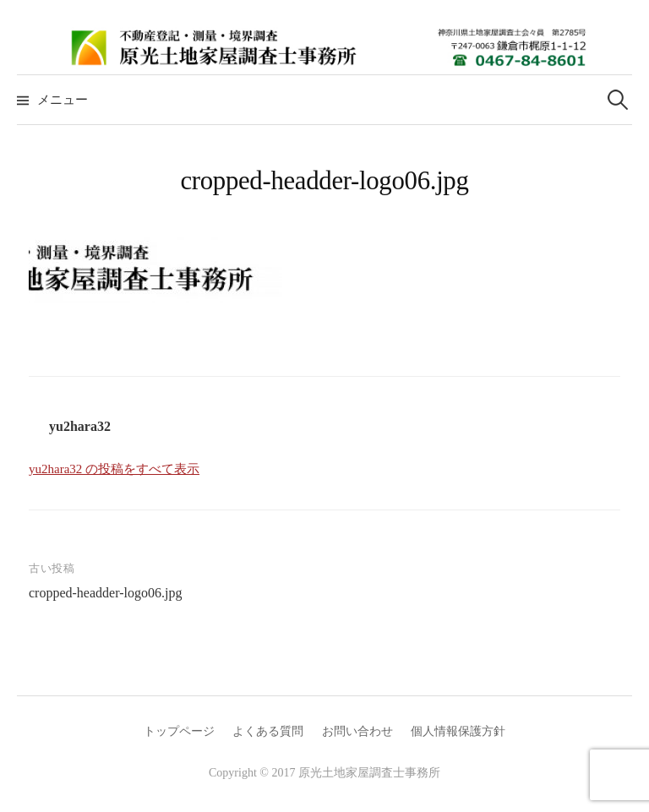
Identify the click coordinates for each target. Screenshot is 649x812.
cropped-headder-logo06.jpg (105, 593)
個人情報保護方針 (458, 731)
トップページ (179, 731)
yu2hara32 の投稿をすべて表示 (114, 469)
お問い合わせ (357, 731)
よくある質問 (268, 731)
